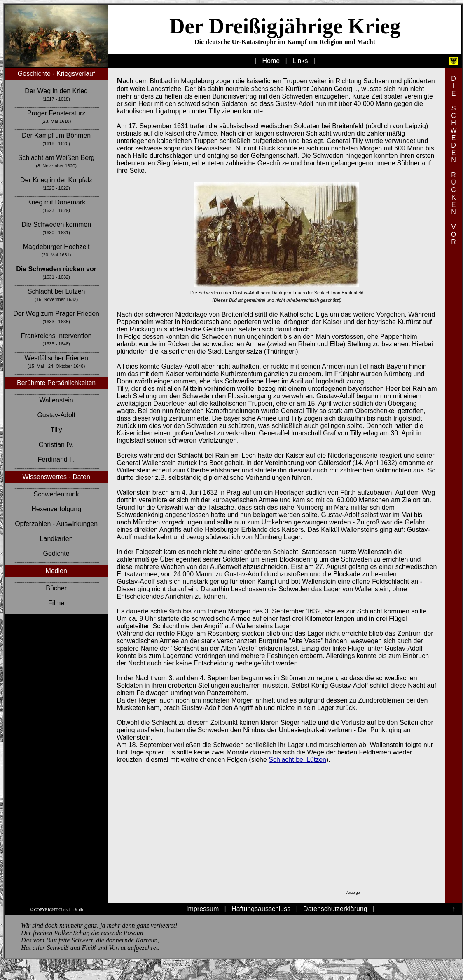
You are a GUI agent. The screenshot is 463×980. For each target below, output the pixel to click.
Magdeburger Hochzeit (56, 247)
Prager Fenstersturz (56, 113)
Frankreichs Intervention (56, 336)
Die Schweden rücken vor (56, 269)
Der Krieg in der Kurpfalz (56, 180)
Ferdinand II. (56, 459)
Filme (56, 603)
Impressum (202, 909)
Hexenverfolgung (56, 509)
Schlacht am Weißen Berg (56, 158)
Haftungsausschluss (261, 909)
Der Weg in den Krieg (56, 91)
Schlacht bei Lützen (56, 291)
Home (271, 61)
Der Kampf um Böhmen (56, 135)
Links (300, 61)
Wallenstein (56, 400)
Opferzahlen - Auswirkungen (56, 524)
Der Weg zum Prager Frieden (56, 314)
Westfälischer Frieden (56, 358)
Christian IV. (56, 445)
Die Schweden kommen (56, 224)
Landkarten (56, 539)
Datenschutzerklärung (335, 909)
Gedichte (56, 553)
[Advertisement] (270, 836)
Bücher (56, 588)
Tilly (56, 430)
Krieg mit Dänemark (56, 202)
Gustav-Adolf (56, 415)
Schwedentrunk (56, 494)
